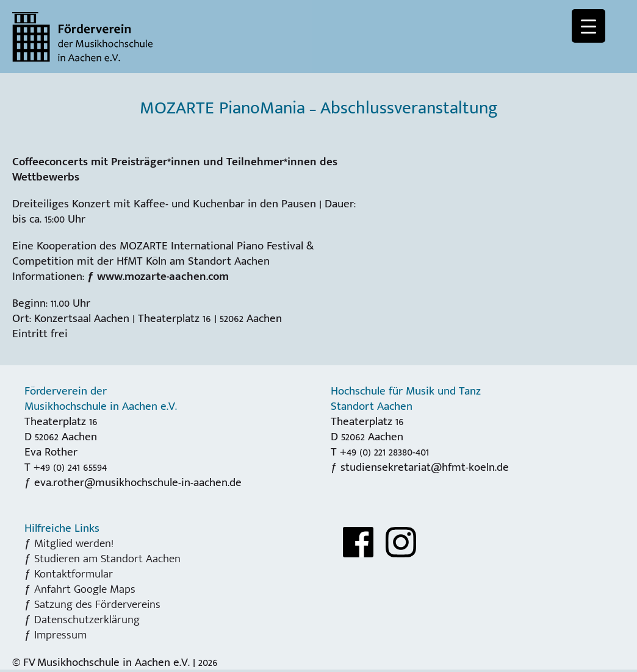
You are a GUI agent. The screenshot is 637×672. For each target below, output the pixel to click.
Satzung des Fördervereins (97, 604)
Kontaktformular (74, 574)
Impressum (60, 635)
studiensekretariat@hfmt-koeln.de (425, 467)
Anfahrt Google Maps (85, 589)
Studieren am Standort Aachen (107, 559)
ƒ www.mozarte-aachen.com (158, 276)
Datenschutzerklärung (87, 620)
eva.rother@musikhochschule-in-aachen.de (138, 482)
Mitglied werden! (74, 543)
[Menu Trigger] (588, 26)
